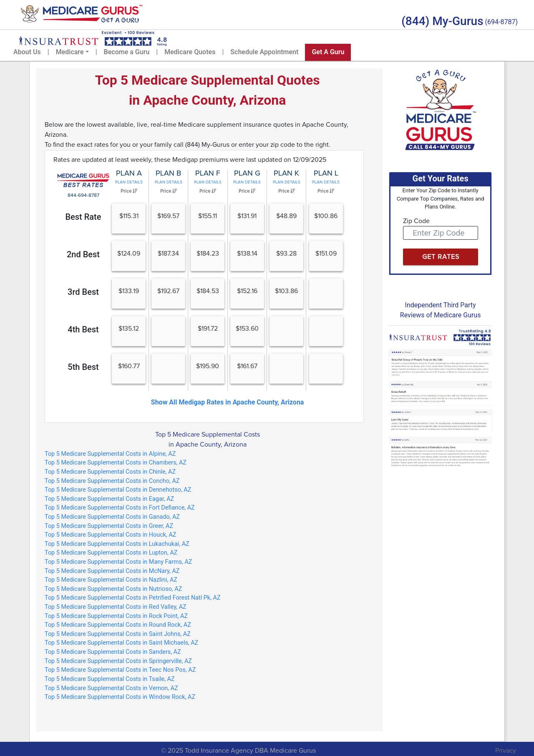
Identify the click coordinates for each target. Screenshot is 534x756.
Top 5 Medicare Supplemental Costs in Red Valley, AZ (116, 607)
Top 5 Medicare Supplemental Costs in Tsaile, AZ (110, 679)
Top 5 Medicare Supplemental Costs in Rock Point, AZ (116, 616)
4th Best (83, 329)
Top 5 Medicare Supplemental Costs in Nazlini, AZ (111, 580)
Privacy (506, 751)
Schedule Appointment (264, 52)
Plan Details (129, 182)
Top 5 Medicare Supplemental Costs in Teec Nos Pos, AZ (120, 670)
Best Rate (83, 217)
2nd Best (83, 254)
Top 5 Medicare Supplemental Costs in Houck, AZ (110, 535)
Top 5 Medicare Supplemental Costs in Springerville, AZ (118, 661)
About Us (27, 52)
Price (129, 191)
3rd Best (83, 292)
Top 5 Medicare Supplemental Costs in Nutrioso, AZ (113, 589)
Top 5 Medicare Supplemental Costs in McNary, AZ (112, 571)
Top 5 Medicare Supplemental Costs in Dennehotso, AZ (118, 490)
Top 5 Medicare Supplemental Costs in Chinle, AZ (110, 472)
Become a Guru (127, 52)
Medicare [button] (70, 52)
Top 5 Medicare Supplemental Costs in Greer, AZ (109, 526)
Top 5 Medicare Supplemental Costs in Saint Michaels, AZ (121, 643)
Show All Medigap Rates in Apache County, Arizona (228, 402)
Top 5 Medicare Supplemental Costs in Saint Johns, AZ (118, 634)
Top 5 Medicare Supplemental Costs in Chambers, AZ (116, 463)
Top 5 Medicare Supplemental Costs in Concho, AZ (112, 481)
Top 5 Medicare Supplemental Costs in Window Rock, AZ (120, 697)
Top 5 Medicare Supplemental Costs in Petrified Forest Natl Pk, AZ (133, 598)
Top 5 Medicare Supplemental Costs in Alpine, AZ (110, 454)
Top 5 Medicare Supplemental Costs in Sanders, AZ (113, 652)
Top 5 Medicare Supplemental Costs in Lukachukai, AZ (117, 544)
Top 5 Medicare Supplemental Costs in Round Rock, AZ (118, 625)
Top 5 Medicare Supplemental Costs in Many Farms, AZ (118, 562)
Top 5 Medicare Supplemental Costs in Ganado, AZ (112, 517)
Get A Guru (328, 52)
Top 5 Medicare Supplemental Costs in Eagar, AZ (109, 499)
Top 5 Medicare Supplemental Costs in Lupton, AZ (111, 553)
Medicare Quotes (190, 52)
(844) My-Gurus (442, 21)
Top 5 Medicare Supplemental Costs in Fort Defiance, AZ (120, 508)
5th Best (83, 367)
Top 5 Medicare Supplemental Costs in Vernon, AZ (111, 688)
